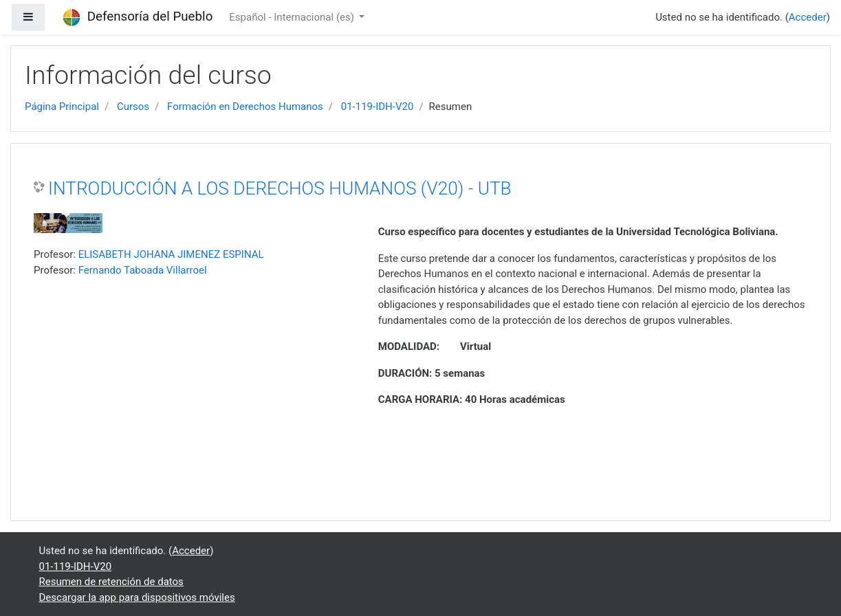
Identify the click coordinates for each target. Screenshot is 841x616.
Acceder (808, 17)
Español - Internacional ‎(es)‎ (293, 17)
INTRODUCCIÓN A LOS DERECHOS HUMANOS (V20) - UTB (280, 188)
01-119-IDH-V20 (378, 107)
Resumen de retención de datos (111, 582)
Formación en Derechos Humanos (245, 107)
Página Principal (62, 107)
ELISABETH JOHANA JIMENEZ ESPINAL (171, 254)
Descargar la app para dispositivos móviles (137, 597)
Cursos (133, 107)
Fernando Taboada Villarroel (143, 270)
